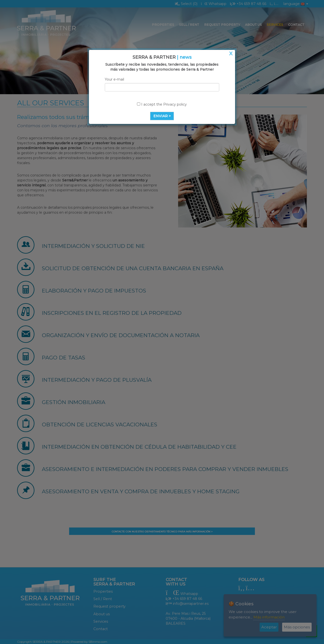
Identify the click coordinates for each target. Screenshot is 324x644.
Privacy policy (175, 104)
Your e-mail (114, 79)
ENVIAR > (162, 116)
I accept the (162, 104)
